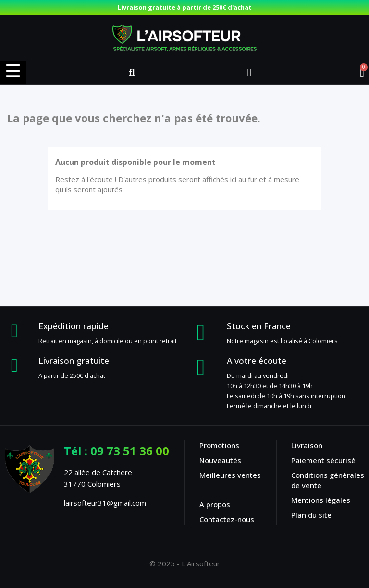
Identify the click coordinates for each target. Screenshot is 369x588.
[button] (132, 73)
